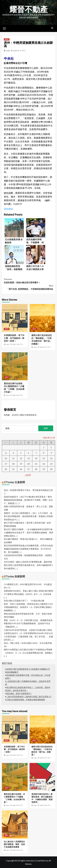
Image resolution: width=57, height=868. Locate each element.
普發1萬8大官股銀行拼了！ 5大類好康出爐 (24, 601)
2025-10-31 (43, 347)
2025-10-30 (16, 395)
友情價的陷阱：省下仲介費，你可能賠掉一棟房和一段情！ (14, 338)
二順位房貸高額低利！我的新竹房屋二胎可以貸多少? (29, 697)
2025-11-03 (16, 344)
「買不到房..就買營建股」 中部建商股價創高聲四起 (29, 287)
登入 (18, 415)
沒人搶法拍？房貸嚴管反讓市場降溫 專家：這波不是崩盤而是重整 (14, 844)
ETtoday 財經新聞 (15, 576)
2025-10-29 (16, 850)
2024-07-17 (17, 51)
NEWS (7, 39)
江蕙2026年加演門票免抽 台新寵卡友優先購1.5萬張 (28, 630)
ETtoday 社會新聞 (15, 482)
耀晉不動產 (29, 9)
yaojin (8, 51)
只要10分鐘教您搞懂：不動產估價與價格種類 (26, 700)
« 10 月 (28, 475)
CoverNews (40, 861)
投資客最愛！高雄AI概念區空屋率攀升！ (29, 281)
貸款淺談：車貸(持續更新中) (19, 694)
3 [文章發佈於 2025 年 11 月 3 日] (6, 453)
